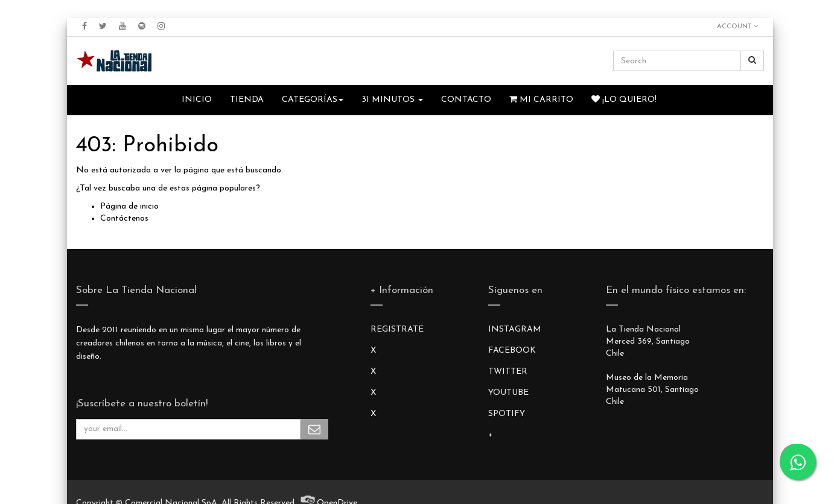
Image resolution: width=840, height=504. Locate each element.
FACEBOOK (512, 351)
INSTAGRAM (515, 329)
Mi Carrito (541, 99)
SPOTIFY (507, 414)
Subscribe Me (314, 429)
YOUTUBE (508, 393)
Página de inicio (129, 206)
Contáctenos (124, 219)
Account (737, 27)
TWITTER (508, 372)
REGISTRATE (397, 329)
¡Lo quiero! (624, 99)
